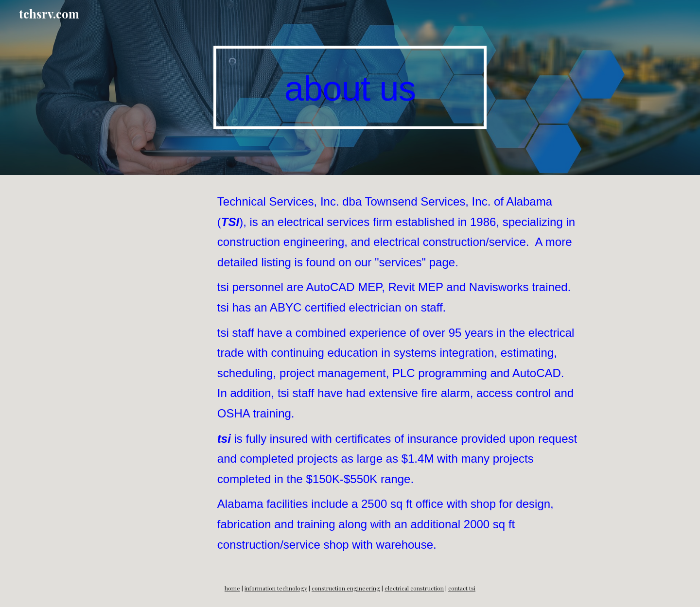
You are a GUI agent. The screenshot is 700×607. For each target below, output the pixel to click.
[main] (350, 88)
